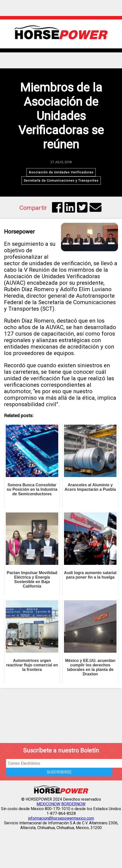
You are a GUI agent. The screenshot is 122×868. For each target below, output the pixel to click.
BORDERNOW (73, 804)
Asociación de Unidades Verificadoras (61, 172)
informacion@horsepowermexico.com (61, 818)
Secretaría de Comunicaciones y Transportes (61, 181)
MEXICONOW (48, 804)
